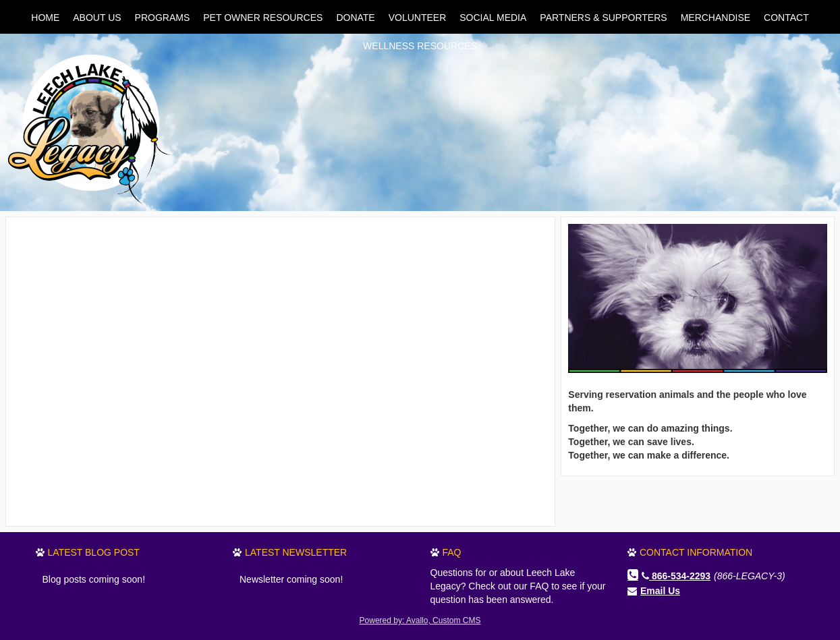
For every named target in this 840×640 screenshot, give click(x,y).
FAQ (452, 552)
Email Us (660, 591)
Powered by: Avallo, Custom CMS (420, 620)
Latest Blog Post (94, 552)
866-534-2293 (676, 576)
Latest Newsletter (296, 552)
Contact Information (696, 552)
